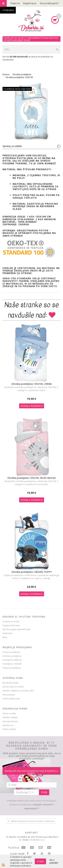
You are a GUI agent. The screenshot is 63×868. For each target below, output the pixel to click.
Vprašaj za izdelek (12, 146)
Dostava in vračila (11, 621)
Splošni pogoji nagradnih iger (17, 629)
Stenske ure (8, 725)
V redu (40, 861)
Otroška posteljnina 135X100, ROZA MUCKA (32, 478)
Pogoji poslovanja (11, 625)
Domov (6, 74)
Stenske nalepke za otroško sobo (18, 691)
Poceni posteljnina (11, 652)
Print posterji (9, 695)
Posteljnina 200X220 (12, 660)
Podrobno (8, 10)
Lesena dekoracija (11, 699)
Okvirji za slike (9, 713)
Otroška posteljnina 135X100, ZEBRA (32, 384)
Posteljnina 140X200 (12, 664)
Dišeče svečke (9, 729)
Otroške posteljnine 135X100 (19, 77)
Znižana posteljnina (12, 668)
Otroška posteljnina (12, 656)
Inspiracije (7, 633)
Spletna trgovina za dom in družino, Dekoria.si (33, 821)
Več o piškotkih (54, 861)
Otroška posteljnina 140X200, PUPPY (32, 572)
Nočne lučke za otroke (13, 687)
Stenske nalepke (10, 717)
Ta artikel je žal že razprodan (17, 89)
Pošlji (44, 792)
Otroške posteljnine (22, 74)
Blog (5, 637)
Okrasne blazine (10, 721)
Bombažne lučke (10, 683)
